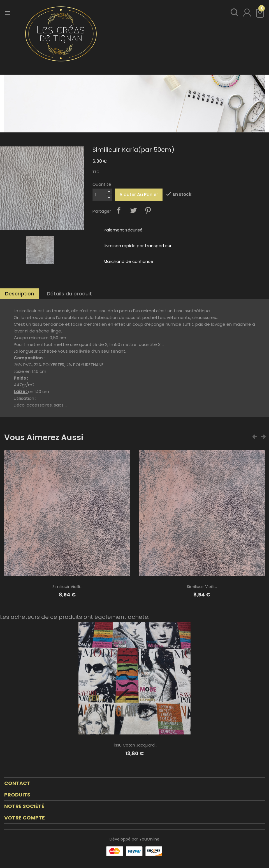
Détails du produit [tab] (69, 294)
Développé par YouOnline (134, 839)
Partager (119, 210)
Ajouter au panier (139, 195)
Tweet (133, 210)
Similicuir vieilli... (67, 587)
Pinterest (148, 210)
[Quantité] (99, 195)
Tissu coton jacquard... (134, 745)
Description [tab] (19, 294)
